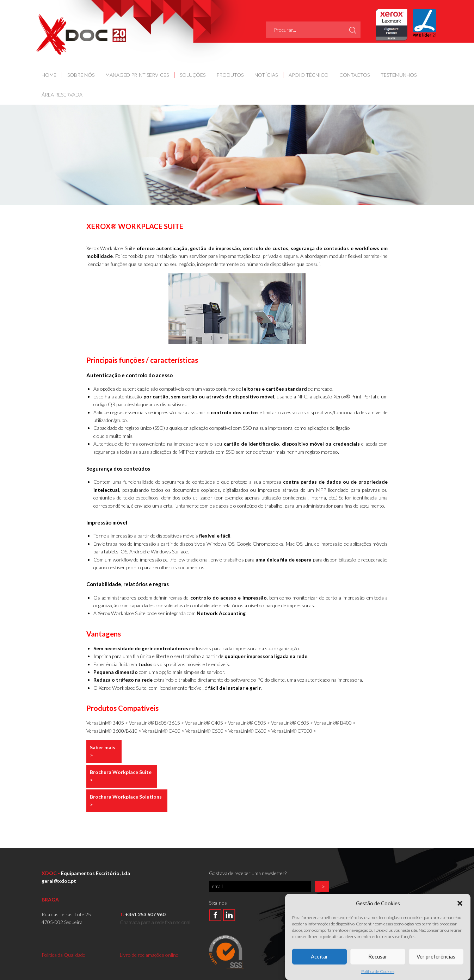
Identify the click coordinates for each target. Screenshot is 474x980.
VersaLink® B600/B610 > (114, 731)
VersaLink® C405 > (207, 723)
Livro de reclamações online (149, 955)
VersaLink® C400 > (164, 731)
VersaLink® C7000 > (294, 731)
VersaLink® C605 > (293, 723)
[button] (460, 920)
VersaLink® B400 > (335, 723)
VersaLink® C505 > (250, 723)
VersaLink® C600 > (250, 731)
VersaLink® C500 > (207, 731)
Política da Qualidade (63, 955)
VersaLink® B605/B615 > (157, 723)
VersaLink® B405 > (108, 723)
